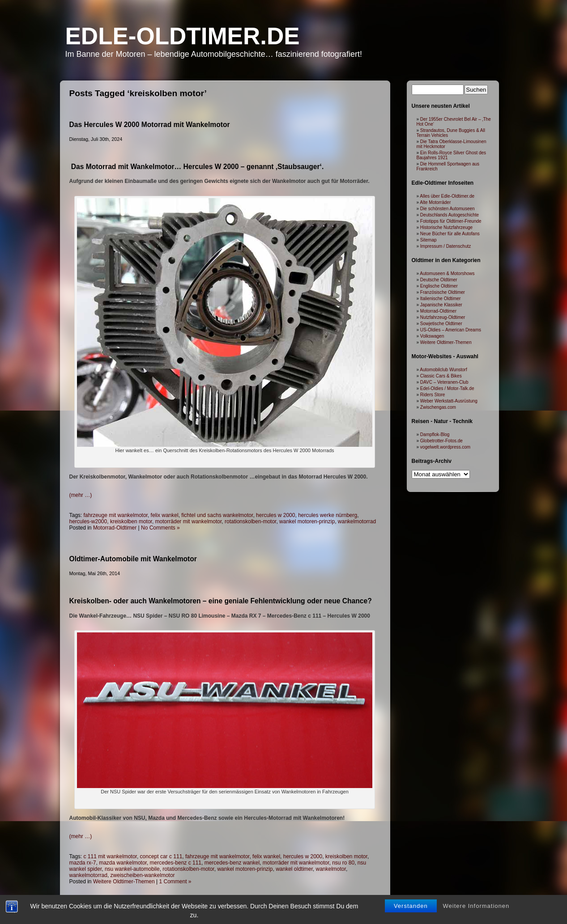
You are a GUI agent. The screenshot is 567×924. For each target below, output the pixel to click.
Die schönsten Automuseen (448, 209)
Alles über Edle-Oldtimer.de (447, 196)
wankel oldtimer (294, 869)
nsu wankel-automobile (132, 869)
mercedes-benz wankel (232, 863)
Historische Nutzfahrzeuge (446, 227)
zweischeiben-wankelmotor (143, 875)
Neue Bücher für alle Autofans (450, 234)
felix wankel (165, 515)
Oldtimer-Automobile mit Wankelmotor (133, 559)
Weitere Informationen (476, 906)
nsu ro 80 (343, 863)
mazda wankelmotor (123, 863)
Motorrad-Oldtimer (115, 528)
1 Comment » (175, 882)
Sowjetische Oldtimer (441, 324)
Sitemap (428, 240)
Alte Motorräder (435, 202)
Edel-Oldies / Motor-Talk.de (447, 388)
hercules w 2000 (275, 515)
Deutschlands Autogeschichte (450, 215)
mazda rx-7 (83, 863)
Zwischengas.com (438, 407)
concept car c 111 (161, 856)
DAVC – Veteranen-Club (444, 382)
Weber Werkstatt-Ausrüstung (449, 401)
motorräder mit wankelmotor (189, 521)
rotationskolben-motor (250, 521)
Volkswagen (432, 336)
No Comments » (160, 528)
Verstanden (411, 906)
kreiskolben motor (131, 521)
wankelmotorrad (357, 521)
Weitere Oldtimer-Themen (124, 882)
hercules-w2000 (88, 521)
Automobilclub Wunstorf (443, 370)
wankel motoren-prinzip (307, 521)
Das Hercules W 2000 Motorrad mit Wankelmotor (150, 125)
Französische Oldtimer (443, 292)
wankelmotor (331, 869)
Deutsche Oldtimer (439, 280)
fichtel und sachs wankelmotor (217, 515)
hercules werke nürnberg (328, 515)
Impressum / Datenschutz (445, 246)
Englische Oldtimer (439, 286)
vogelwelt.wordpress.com (445, 447)
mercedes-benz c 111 (176, 863)
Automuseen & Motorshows (447, 273)
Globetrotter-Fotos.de (441, 441)
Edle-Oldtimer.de (183, 36)
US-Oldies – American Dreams (451, 330)
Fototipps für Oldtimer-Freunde (451, 221)
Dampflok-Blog (435, 434)
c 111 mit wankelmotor (110, 856)
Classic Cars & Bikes (441, 376)
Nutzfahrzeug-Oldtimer (443, 317)
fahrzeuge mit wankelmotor (116, 515)
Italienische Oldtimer (441, 299)
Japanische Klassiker (441, 305)
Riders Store (433, 395)
